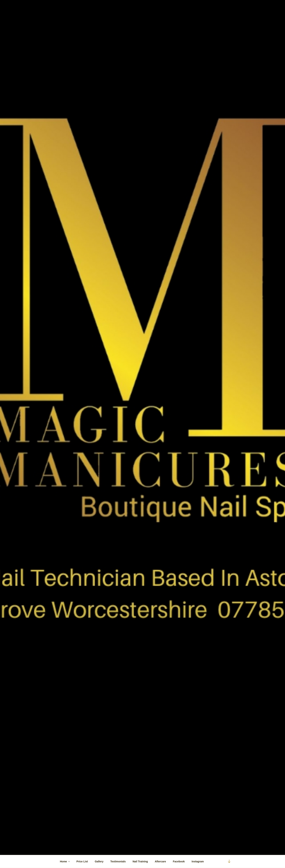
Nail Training (140, 861)
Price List (82, 861)
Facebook (179, 861)
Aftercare (160, 861)
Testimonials (118, 861)
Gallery (99, 861)
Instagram (198, 861)
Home (65, 861)
